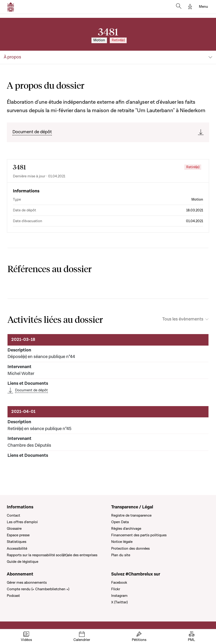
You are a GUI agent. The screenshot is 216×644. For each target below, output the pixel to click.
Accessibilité (17, 549)
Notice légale (122, 542)
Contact (13, 515)
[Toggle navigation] (203, 7)
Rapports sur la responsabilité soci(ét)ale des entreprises (52, 555)
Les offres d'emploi (22, 522)
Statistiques (17, 542)
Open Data (120, 522)
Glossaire (14, 529)
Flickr (116, 589)
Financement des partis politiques (139, 535)
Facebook (119, 583)
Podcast (13, 596)
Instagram (119, 596)
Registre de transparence (131, 515)
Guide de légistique (23, 562)
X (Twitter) (119, 602)
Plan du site (121, 555)
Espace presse (18, 535)
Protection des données (130, 549)
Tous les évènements (183, 319)
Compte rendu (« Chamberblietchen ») (38, 589)
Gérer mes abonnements (27, 583)
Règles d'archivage (126, 529)
